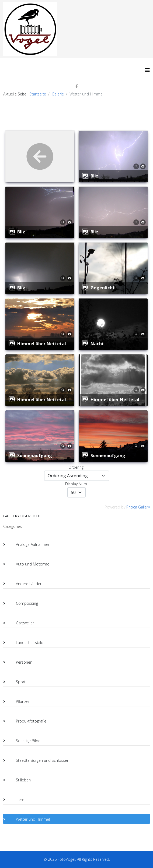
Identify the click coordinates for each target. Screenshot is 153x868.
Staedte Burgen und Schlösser (38, 760)
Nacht (97, 344)
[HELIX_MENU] (147, 70)
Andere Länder (24, 584)
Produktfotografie (27, 721)
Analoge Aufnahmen (29, 545)
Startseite (38, 94)
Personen (20, 662)
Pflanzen (19, 702)
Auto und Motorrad (28, 564)
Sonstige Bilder (25, 741)
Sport (16, 682)
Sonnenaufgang (35, 456)
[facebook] (77, 86)
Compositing (23, 603)
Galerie (58, 94)
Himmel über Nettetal (42, 344)
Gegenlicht (103, 288)
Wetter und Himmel (29, 819)
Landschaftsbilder (27, 643)
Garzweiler (21, 623)
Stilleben (19, 780)
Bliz (94, 176)
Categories (13, 526)
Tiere (16, 800)
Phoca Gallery (138, 507)
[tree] (76, 677)
